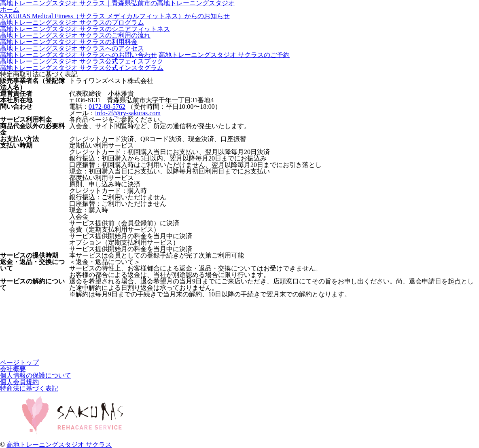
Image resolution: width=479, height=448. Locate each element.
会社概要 (13, 369)
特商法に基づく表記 (29, 388)
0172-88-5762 (107, 107)
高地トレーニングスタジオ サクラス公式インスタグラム (82, 68)
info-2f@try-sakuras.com (128, 113)
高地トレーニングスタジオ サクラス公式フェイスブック (82, 61)
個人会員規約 (19, 382)
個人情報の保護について (36, 375)
